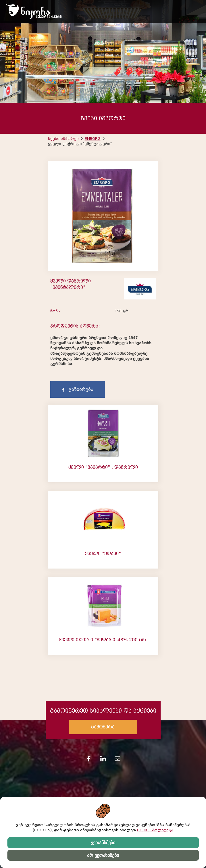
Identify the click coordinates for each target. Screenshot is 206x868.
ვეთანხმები (103, 843)
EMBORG (93, 139)
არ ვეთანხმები (103, 855)
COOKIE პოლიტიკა (155, 830)
